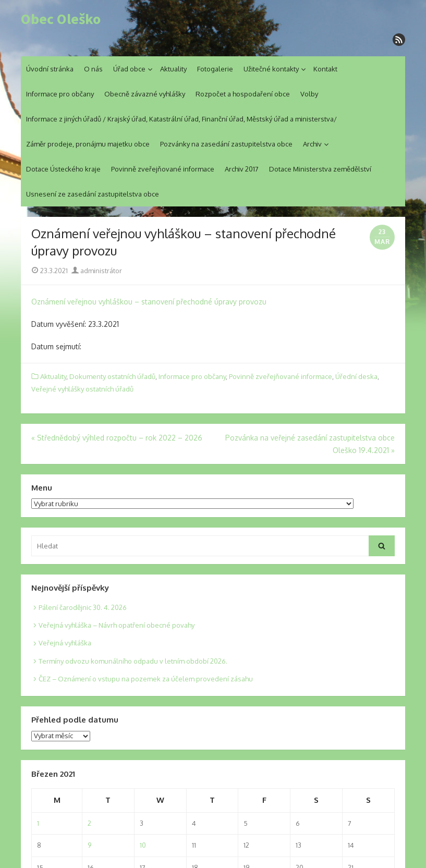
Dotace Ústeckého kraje (63, 169)
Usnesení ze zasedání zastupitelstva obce (93, 194)
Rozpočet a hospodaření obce (243, 94)
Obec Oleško (61, 19)
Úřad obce (129, 69)
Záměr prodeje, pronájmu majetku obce (88, 144)
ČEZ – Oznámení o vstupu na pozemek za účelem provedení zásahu (146, 679)
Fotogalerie (215, 69)
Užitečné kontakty (271, 69)
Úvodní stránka (50, 69)
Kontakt (325, 69)
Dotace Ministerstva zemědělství (320, 169)
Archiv (312, 144)
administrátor (97, 271)
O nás (93, 69)
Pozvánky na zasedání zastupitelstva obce (226, 144)
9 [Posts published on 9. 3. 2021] (89, 845)
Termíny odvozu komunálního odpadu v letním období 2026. (133, 661)
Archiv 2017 (242, 169)
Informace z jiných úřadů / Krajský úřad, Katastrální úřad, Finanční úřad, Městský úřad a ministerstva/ (181, 119)
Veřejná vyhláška (65, 643)
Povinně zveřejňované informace (163, 169)
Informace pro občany (60, 94)
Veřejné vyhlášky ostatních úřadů (82, 389)
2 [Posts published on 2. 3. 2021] (89, 823)
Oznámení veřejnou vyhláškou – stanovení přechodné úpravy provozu (149, 302)
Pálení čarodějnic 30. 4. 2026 (83, 607)
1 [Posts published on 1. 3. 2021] (38, 823)
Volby (309, 94)
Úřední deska (356, 376)
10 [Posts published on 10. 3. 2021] (143, 845)
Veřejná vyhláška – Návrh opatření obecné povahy (117, 625)
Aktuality (173, 69)
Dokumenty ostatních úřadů (112, 376)
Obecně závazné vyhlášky (145, 94)
